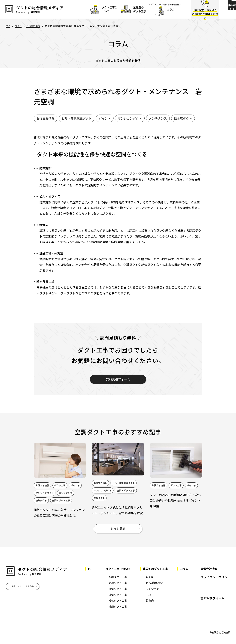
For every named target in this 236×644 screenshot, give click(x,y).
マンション (150, 593)
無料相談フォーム (212, 602)
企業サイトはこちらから (23, 591)
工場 (146, 599)
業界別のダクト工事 (154, 573)
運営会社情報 (209, 573)
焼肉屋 (148, 581)
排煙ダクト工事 (114, 611)
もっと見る (118, 533)
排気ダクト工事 (114, 599)
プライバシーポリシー (215, 581)
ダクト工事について (115, 573)
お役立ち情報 (36, 26)
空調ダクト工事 (114, 581)
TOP (8, 26)
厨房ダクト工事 (114, 587)
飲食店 (148, 605)
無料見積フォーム (118, 379)
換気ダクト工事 (114, 593)
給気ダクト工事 (114, 605)
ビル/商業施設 (152, 587)
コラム (20, 26)
